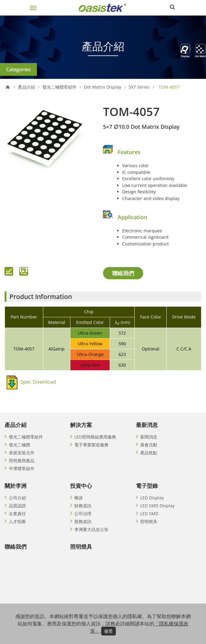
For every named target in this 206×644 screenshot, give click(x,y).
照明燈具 (149, 521)
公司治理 (83, 514)
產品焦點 (149, 453)
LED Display (152, 498)
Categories (18, 69)
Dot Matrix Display (103, 87)
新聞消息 (149, 437)
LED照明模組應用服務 (95, 437)
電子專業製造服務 (91, 445)
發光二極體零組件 (59, 87)
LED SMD (149, 514)
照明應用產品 (22, 461)
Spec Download (38, 382)
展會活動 (149, 445)
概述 (79, 498)
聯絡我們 (123, 273)
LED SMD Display (157, 506)
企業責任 (17, 514)
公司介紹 (17, 498)
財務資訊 (83, 506)
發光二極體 (20, 445)
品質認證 (17, 506)
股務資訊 (83, 521)
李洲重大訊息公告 (91, 529)
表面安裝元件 (22, 453)
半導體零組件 (22, 468)
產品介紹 (27, 87)
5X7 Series (139, 87)
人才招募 (17, 521)
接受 (108, 631)
